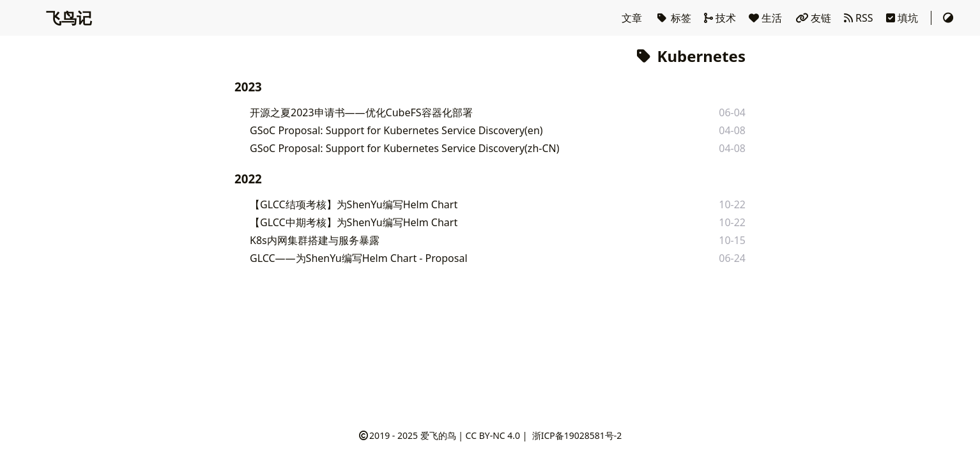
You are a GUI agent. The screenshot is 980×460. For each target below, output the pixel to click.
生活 (767, 18)
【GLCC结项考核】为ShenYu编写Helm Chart (354, 204)
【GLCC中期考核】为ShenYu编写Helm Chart (354, 222)
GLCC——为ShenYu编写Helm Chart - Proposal (359, 258)
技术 (721, 18)
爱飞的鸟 (438, 435)
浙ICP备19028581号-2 (577, 435)
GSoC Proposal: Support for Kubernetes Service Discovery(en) (396, 130)
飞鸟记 (69, 18)
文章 (633, 18)
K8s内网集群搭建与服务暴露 (315, 240)
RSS (860, 18)
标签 (675, 18)
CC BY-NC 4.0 (493, 435)
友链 (815, 18)
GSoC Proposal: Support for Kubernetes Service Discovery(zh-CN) (405, 148)
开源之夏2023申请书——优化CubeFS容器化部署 (361, 112)
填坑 (903, 18)
